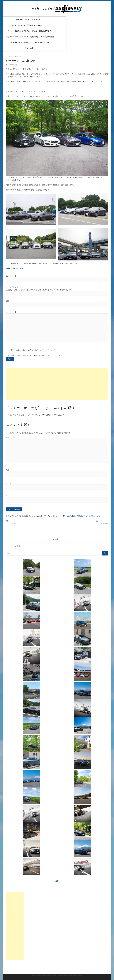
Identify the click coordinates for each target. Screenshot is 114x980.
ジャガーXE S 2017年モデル (47, 25)
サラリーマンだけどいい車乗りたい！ (33, 20)
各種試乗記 (88, 25)
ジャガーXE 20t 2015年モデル (24, 25)
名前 (8, 453)
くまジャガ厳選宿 (26, 31)
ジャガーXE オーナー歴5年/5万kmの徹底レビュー (67, 20)
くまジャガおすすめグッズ (45, 31)
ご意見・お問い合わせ (65, 31)
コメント (11, 420)
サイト (9, 479)
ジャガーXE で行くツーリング (71, 25)
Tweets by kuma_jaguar (15, 251)
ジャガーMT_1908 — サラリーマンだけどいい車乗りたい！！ (43, 398)
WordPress (70, 972)
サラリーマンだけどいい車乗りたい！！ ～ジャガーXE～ (27, 972)
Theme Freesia (61, 972)
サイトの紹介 (80, 31)
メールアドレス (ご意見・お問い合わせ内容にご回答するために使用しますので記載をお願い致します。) (57, 273)
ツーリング (18, 40)
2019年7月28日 (12, 48)
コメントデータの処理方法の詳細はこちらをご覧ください (78, 500)
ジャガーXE (10, 40)
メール (9, 466)
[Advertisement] (57, 367)
